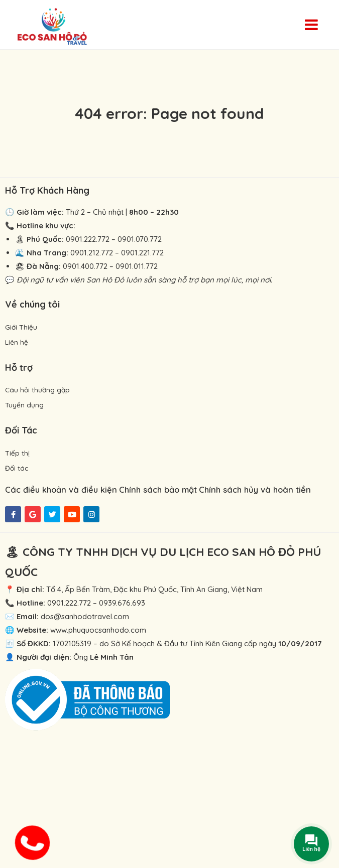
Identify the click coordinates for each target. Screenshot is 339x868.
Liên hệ (17, 342)
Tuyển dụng (24, 405)
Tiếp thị (17, 453)
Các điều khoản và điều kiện (61, 489)
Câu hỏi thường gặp (37, 390)
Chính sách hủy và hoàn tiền (255, 489)
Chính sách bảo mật (158, 489)
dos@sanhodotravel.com (85, 616)
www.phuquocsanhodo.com (98, 630)
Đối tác (17, 468)
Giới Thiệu (21, 327)
